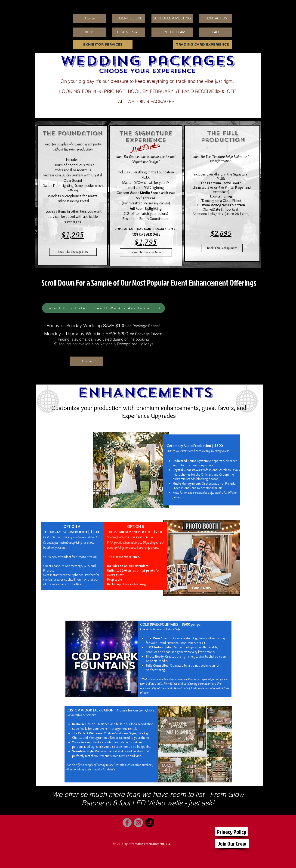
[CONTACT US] (216, 18)
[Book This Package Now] (73, 252)
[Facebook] (127, 823)
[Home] (90, 18)
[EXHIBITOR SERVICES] (103, 44)
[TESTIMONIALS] (129, 32)
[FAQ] (216, 32)
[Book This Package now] (222, 248)
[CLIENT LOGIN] (129, 18)
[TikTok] (150, 823)
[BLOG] (90, 32)
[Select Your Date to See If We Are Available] (103, 308)
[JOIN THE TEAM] (172, 32)
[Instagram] (138, 823)
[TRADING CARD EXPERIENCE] (203, 44)
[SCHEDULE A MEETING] (172, 18)
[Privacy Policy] (232, 832)
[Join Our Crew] (232, 843)
